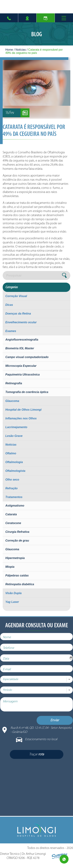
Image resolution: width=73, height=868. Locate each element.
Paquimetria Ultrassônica (22, 375)
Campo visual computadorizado (27, 357)
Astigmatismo (15, 506)
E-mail (9, 672)
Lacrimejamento (16, 427)
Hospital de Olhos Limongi (23, 410)
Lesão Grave (14, 436)
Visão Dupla (13, 593)
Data (8, 661)
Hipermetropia (15, 558)
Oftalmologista (15, 471)
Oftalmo (11, 453)
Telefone (11, 651)
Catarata (11, 514)
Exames (11, 331)
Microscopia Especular (21, 366)
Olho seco (12, 480)
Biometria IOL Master (20, 348)
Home (9, 50)
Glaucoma (12, 401)
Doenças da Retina (18, 314)
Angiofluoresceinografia (22, 340)
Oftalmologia (14, 462)
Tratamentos (14, 497)
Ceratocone (13, 523)
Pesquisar (14, 275)
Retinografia (14, 383)
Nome (9, 640)
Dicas (9, 305)
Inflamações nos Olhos (21, 418)
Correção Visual (16, 296)
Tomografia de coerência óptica (27, 392)
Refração (11, 488)
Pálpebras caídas (17, 575)
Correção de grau (17, 541)
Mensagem (13, 704)
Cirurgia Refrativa (17, 532)
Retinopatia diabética (20, 584)
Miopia (10, 567)
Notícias (21, 50)
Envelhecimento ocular (21, 322)
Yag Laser (12, 602)
